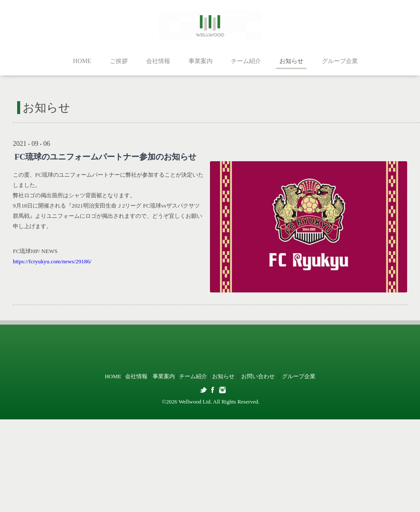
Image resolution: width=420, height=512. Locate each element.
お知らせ (291, 61)
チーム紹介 (246, 61)
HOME (82, 61)
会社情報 (158, 61)
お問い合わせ (258, 376)
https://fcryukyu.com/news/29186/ (52, 261)
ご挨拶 (119, 61)
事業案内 (201, 61)
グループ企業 (340, 61)
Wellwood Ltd (195, 402)
